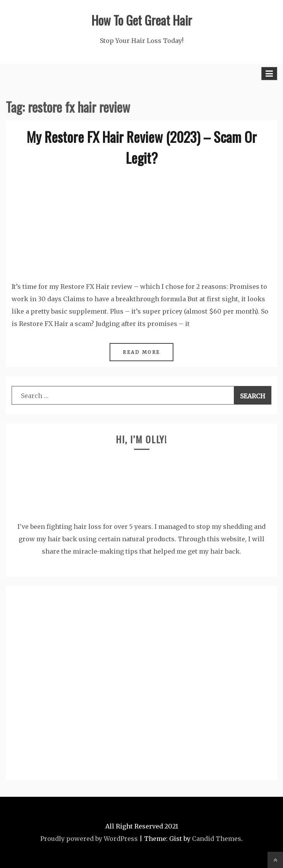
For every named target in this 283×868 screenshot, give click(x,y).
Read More (141, 352)
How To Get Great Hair (142, 20)
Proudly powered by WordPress (89, 839)
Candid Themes (217, 839)
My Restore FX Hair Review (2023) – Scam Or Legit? (142, 147)
